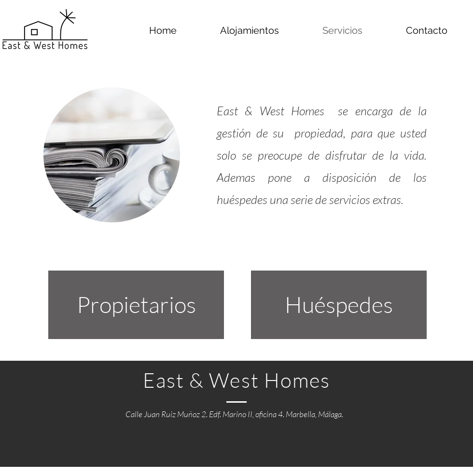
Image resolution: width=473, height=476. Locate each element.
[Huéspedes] (339, 305)
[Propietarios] (136, 305)
